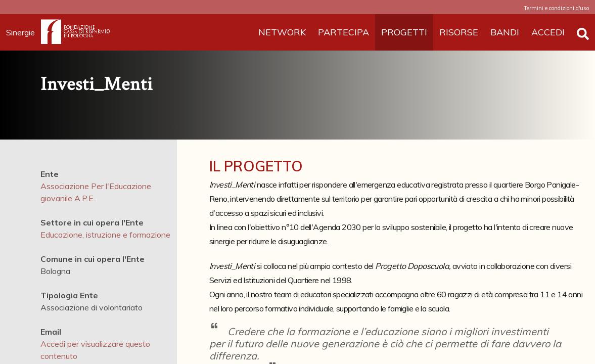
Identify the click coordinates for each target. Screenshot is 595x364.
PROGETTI (404, 32)
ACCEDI (548, 32)
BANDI (505, 32)
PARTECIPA (344, 32)
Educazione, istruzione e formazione (105, 235)
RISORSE (459, 32)
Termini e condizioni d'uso (556, 8)
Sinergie (24, 32)
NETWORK (282, 32)
